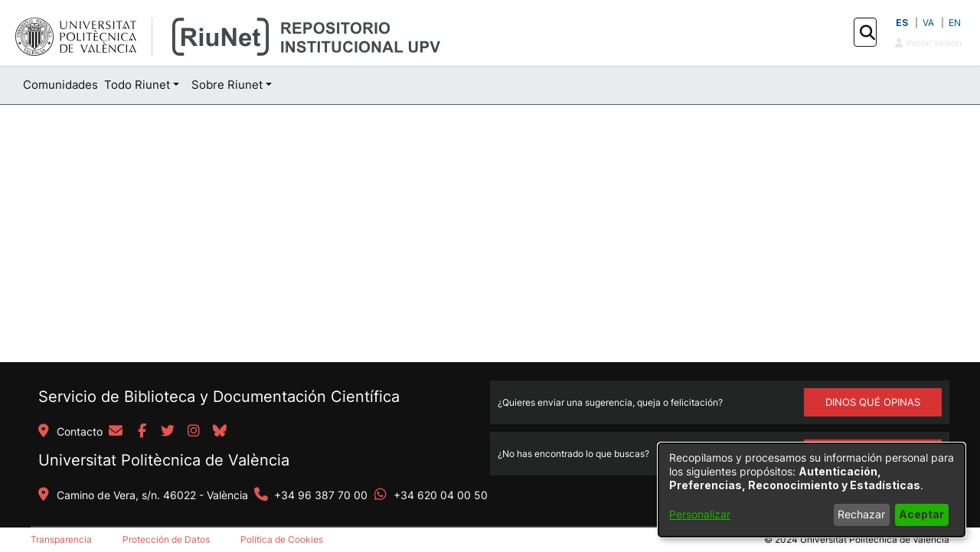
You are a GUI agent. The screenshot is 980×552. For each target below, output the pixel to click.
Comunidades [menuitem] (60, 85)
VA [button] (928, 23)
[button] (867, 33)
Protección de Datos (166, 539)
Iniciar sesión (928, 42)
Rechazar (861, 514)
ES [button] (902, 23)
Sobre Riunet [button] (227, 85)
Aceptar (921, 514)
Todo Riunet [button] (137, 85)
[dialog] (812, 490)
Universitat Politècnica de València (164, 460)
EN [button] (955, 23)
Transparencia (61, 539)
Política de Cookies (282, 539)
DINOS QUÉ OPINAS (873, 402)
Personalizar (700, 514)
